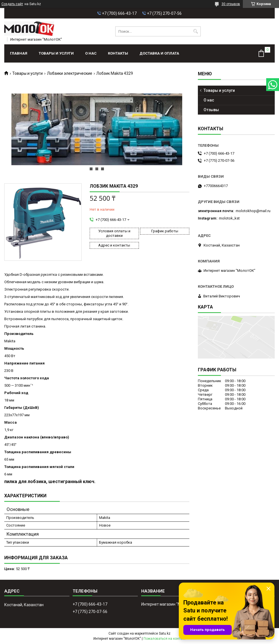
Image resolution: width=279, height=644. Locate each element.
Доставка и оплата (159, 53)
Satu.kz (165, 633)
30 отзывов (231, 4)
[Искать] (196, 31)
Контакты (118, 53)
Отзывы (211, 110)
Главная (19, 53)
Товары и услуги (56, 53)
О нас (91, 53)
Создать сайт (12, 4)
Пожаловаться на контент (165, 639)
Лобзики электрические (70, 73)
